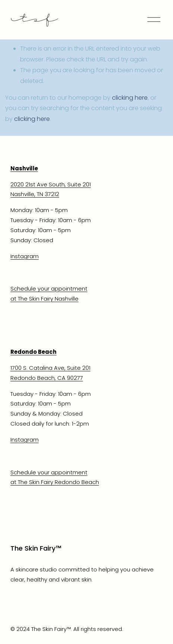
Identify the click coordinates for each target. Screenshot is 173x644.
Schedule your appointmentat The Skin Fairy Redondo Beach (55, 477)
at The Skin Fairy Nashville (44, 299)
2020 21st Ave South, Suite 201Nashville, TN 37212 (51, 189)
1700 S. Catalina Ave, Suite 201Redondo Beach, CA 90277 (50, 373)
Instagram (25, 256)
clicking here (130, 98)
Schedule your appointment (49, 289)
